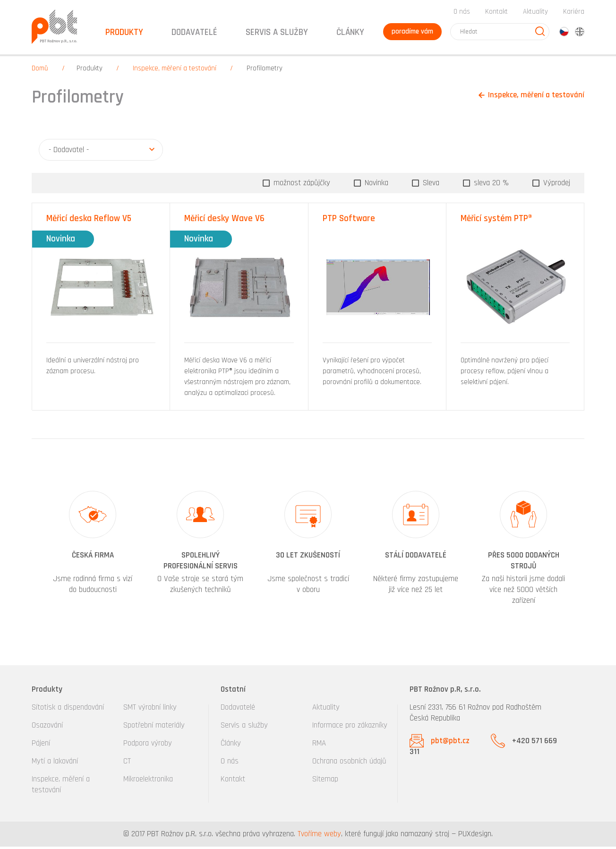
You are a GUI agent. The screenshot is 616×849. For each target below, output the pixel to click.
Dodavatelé (238, 710)
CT (127, 763)
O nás (462, 13)
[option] (93, 551)
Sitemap (325, 781)
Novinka (375, 185)
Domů (40, 71)
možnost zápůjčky (301, 185)
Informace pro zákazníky (350, 728)
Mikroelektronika (148, 781)
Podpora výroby (148, 746)
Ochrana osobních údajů (349, 763)
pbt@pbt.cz (450, 743)
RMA (319, 746)
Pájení (41, 746)
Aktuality (535, 13)
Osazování (47, 728)
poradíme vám (411, 33)
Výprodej (556, 185)
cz (564, 34)
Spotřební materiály (154, 728)
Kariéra (574, 13)
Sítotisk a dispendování (68, 710)
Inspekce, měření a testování (175, 71)
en (580, 34)
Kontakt (496, 13)
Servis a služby (244, 728)
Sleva (430, 185)
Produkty (90, 71)
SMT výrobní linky (150, 710)
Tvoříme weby (319, 836)
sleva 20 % (490, 185)
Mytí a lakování (55, 763)
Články (348, 34)
